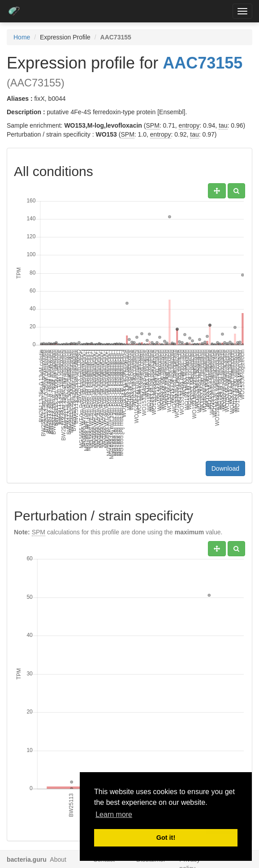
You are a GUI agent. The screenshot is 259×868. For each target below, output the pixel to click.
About (58, 859)
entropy (189, 125)
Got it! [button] (166, 838)
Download (225, 468)
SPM (152, 125)
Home (22, 37)
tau (223, 125)
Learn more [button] (114, 814)
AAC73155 (203, 63)
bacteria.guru (27, 859)
